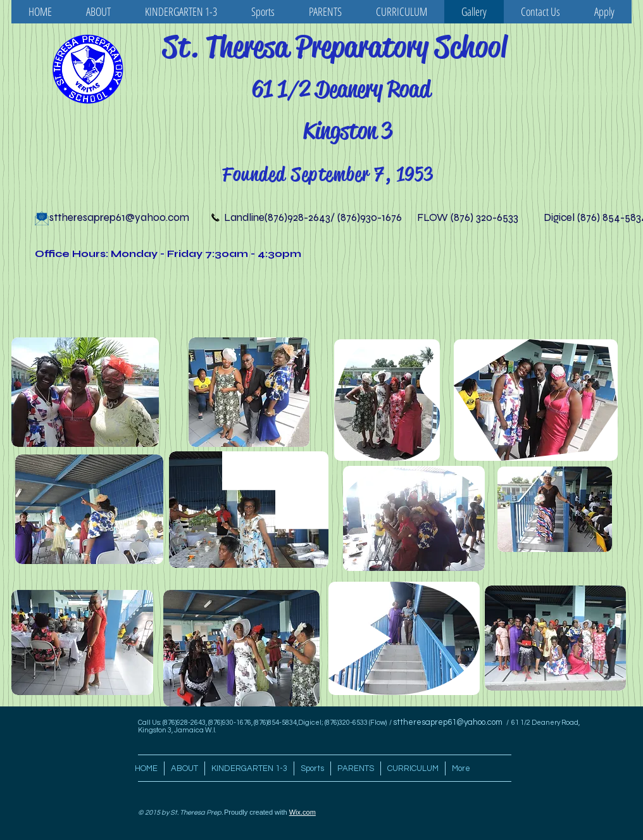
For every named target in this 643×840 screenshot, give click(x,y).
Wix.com (303, 812)
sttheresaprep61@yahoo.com (119, 217)
